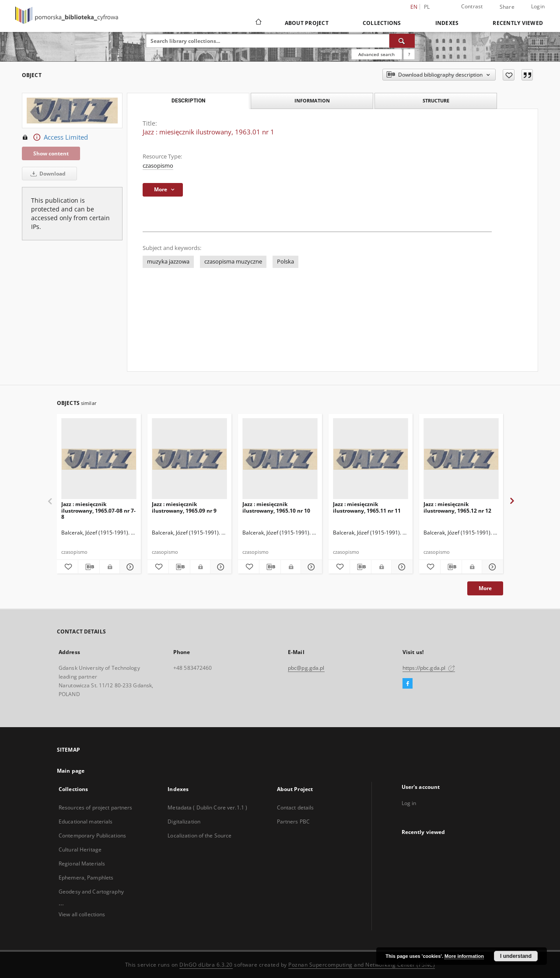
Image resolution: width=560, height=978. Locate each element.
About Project (307, 23)
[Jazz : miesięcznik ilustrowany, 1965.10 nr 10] (280, 459)
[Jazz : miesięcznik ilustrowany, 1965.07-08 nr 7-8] (99, 459)
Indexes (447, 23)
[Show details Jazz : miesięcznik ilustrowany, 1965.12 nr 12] (491, 567)
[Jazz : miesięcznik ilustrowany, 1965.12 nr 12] (461, 459)
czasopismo (158, 166)
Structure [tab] (436, 100)
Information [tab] (312, 100)
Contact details (296, 807)
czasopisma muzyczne (233, 262)
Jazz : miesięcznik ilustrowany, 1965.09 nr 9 (184, 507)
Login (538, 6)
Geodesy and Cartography (91, 892)
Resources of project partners (95, 807)
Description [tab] (188, 101)
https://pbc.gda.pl (429, 668)
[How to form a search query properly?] (409, 54)
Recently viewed (518, 23)
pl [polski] (427, 7)
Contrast (472, 6)
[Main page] (258, 23)
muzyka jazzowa (168, 262)
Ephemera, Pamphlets (86, 878)
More (485, 588)
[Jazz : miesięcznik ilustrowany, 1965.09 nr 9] (189, 459)
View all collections (82, 914)
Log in (409, 803)
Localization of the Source (199, 836)
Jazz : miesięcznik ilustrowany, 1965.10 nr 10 (276, 507)
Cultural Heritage (80, 850)
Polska (285, 262)
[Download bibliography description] (89, 567)
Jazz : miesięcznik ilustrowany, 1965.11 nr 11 (367, 507)
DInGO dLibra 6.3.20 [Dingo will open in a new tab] (206, 965)
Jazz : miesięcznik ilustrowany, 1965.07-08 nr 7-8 (98, 510)
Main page (71, 771)
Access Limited (55, 137)
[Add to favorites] (509, 75)
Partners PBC (293, 821)
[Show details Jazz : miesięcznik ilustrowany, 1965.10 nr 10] (310, 567)
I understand (516, 956)
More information (464, 956)
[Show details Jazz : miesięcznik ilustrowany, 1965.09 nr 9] (220, 567)
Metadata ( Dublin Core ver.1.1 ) (207, 807)
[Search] (402, 41)
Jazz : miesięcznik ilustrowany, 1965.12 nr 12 (457, 507)
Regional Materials (82, 864)
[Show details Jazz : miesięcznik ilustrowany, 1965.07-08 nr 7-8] (129, 567)
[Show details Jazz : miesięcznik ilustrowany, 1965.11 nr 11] (401, 567)
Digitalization (184, 821)
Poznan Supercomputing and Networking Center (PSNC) (362, 965)
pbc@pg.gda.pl (306, 668)
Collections (382, 23)
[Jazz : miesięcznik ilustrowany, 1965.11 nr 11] (371, 459)
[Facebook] (408, 684)
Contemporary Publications (92, 836)
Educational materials (86, 821)
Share (507, 7)
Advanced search (376, 54)
